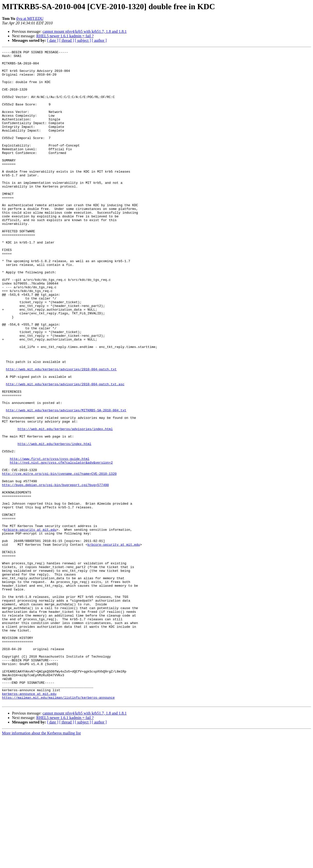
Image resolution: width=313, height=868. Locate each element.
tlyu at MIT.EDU (30, 19)
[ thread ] (67, 40)
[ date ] (53, 40)
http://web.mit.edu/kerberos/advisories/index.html (65, 505)
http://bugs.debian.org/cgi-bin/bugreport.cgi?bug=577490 (55, 572)
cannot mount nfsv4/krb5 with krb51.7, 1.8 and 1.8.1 (85, 31)
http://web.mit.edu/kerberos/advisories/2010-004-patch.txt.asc (65, 451)
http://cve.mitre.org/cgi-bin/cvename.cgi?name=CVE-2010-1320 (59, 559)
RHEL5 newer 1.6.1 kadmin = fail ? (65, 36)
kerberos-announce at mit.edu (29, 823)
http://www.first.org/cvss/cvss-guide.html (50, 541)
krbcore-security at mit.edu (30, 626)
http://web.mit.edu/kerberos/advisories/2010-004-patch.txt (61, 433)
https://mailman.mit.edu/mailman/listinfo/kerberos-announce (58, 827)
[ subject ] (83, 40)
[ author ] (99, 40)
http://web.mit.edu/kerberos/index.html (54, 523)
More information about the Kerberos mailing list (41, 864)
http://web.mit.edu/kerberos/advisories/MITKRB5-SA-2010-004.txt (66, 482)
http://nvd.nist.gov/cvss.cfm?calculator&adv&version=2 (61, 545)
